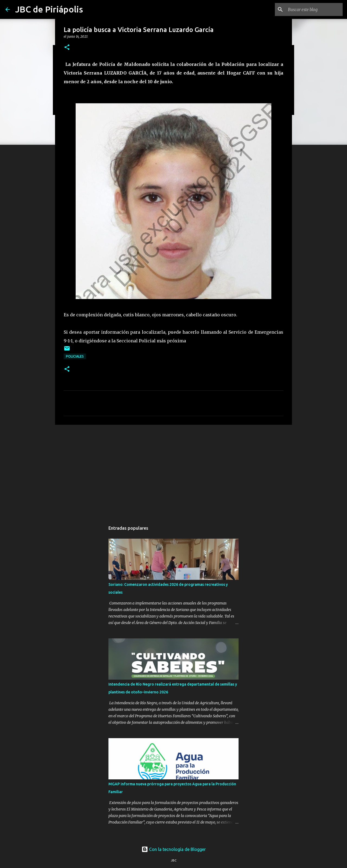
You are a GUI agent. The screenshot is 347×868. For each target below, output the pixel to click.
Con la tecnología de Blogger (174, 849)
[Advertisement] (173, 471)
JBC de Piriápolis (49, 9)
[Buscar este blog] (314, 9)
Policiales (75, 356)
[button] (67, 48)
